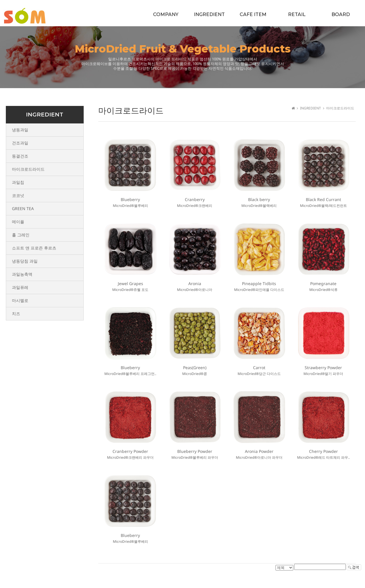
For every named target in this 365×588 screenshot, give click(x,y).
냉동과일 (20, 130)
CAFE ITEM (253, 14)
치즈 (16, 314)
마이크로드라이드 (28, 169)
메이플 (18, 222)
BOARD (341, 14)
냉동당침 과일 (25, 261)
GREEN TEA (23, 208)
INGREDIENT (209, 14)
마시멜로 (20, 300)
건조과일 (20, 143)
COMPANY (166, 14)
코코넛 (18, 195)
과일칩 (18, 182)
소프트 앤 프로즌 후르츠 (34, 248)
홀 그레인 (21, 235)
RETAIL (297, 14)
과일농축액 (22, 274)
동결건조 (20, 156)
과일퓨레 (20, 287)
